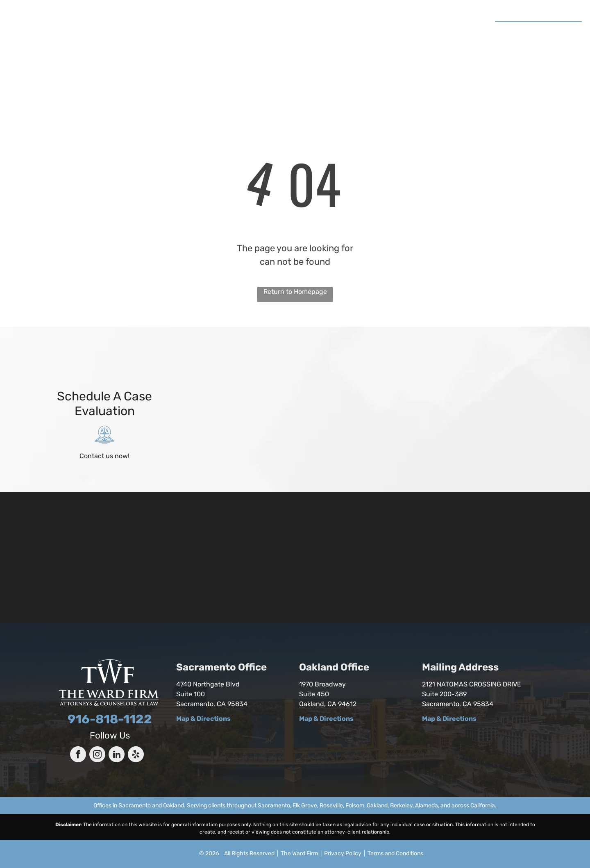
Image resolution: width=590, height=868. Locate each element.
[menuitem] (179, 32)
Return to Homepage (295, 292)
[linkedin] (117, 755)
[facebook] (78, 755)
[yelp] (136, 755)
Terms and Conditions (395, 853)
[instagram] (97, 755)
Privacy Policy (343, 853)
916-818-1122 (551, 31)
